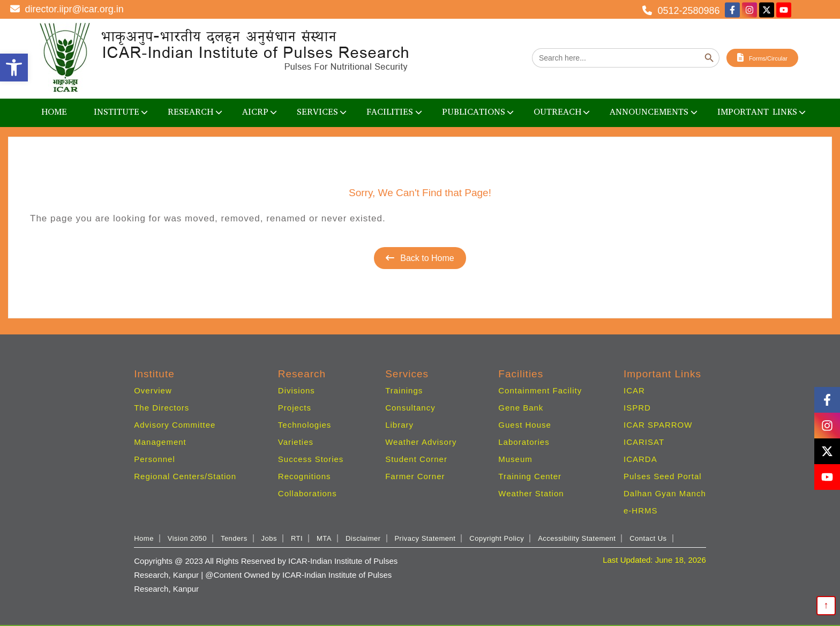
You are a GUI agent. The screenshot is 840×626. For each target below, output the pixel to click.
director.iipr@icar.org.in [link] (67, 9)
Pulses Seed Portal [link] (663, 476)
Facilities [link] (390, 112)
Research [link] (190, 112)
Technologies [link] (305, 425)
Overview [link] (153, 390)
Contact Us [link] (648, 538)
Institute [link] (117, 112)
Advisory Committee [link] (175, 425)
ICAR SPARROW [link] (658, 425)
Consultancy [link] (410, 408)
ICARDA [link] (640, 459)
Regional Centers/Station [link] (185, 476)
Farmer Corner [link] (415, 476)
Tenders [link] (234, 538)
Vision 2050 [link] (187, 538)
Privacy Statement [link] (425, 538)
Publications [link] (474, 112)
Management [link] (160, 442)
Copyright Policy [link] (497, 538)
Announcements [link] (649, 112)
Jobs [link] (269, 538)
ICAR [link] (634, 390)
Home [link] (54, 112)
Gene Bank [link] (521, 408)
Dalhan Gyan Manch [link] (665, 493)
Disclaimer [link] (363, 538)
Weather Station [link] (531, 493)
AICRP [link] (255, 112)
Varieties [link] (296, 442)
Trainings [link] (404, 390)
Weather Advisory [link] (421, 442)
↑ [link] (826, 605)
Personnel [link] (155, 459)
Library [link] (399, 425)
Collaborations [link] (307, 493)
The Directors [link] (162, 408)
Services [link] (317, 112)
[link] (14, 68)
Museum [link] (515, 459)
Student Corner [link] (416, 459)
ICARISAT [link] (644, 442)
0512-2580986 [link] (681, 10)
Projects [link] (295, 408)
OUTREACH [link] (557, 112)
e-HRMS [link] (641, 511)
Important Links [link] (757, 112)
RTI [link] (297, 538)
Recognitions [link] (305, 476)
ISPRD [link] (637, 408)
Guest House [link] (525, 425)
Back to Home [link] (420, 258)
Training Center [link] (530, 476)
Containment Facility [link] (540, 390)
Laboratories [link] (524, 442)
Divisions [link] (297, 390)
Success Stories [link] (311, 459)
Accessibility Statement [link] (577, 538)
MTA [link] (324, 538)
